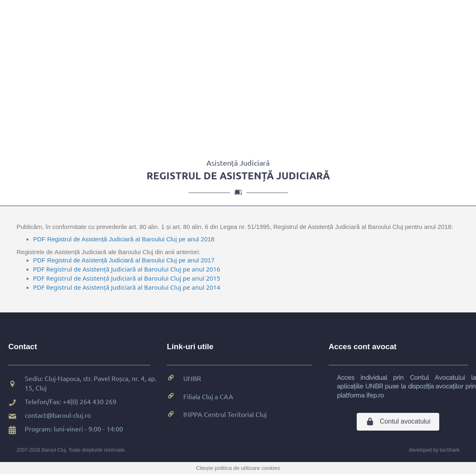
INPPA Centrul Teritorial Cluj (225, 414)
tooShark (450, 450)
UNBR (192, 378)
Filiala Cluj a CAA (208, 396)
